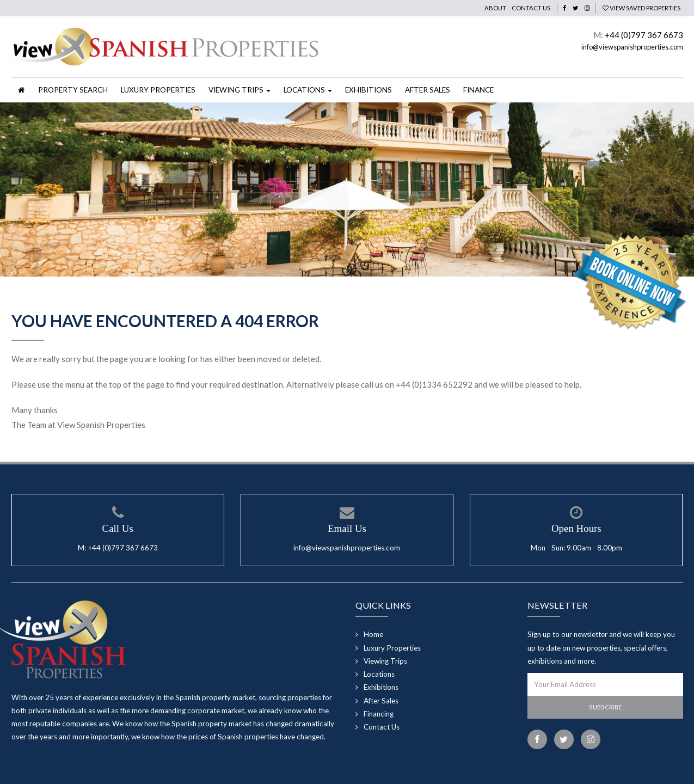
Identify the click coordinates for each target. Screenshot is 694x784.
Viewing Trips (385, 661)
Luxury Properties (158, 90)
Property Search (73, 90)
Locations (379, 674)
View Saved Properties (641, 8)
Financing (379, 714)
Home (373, 634)
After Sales (428, 90)
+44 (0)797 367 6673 (644, 35)
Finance (478, 90)
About (495, 8)
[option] (347, 189)
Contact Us (531, 8)
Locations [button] (308, 90)
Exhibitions (369, 90)
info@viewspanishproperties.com (632, 47)
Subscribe (605, 707)
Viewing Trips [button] (239, 90)
